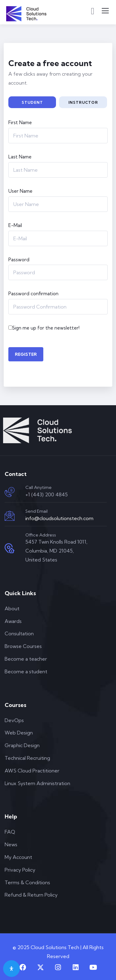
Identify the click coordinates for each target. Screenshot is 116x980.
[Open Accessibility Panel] (11, 969)
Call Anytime (39, 487)
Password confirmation (33, 294)
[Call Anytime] (10, 492)
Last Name (20, 157)
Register (26, 354)
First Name (20, 122)
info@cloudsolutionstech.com (59, 518)
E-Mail (15, 225)
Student (32, 102)
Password (19, 260)
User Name (20, 191)
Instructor (83, 102)
